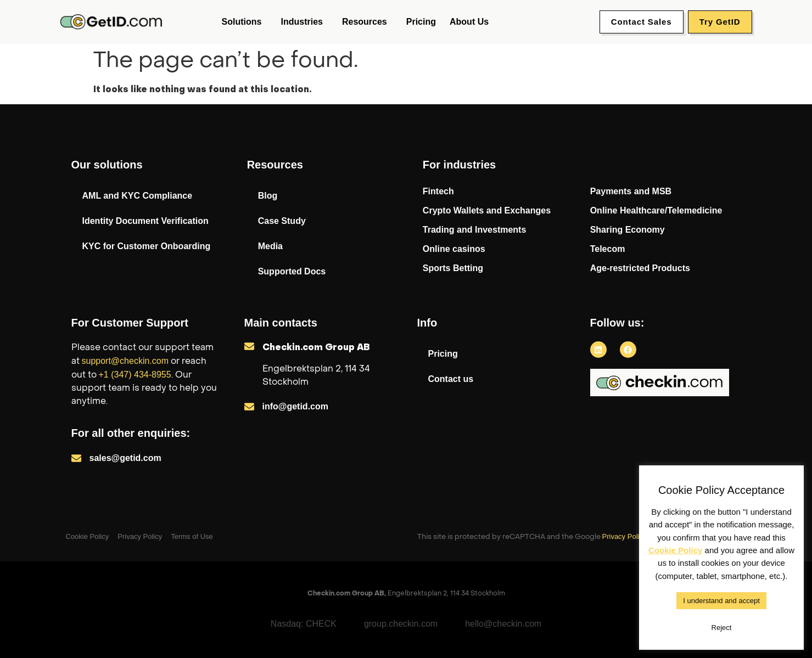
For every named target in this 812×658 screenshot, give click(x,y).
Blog (268, 196)
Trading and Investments (474, 230)
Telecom (608, 249)
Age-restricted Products (640, 268)
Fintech (438, 191)
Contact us (451, 379)
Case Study (282, 221)
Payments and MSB (631, 191)
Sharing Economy (628, 230)
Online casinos (454, 249)
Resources (367, 22)
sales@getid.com (125, 458)
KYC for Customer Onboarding (147, 246)
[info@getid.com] (249, 407)
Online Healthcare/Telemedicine (656, 210)
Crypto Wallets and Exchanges (487, 210)
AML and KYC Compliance (138, 196)
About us (469, 22)
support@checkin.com (125, 361)
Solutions (245, 22)
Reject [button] (722, 628)
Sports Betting (453, 268)
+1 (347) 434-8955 (135, 375)
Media (270, 246)
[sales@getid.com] (76, 458)
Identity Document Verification (145, 221)
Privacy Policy (625, 536)
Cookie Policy (675, 550)
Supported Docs (292, 271)
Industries (304, 22)
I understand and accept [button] (721, 601)
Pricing (421, 22)
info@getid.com (295, 406)
